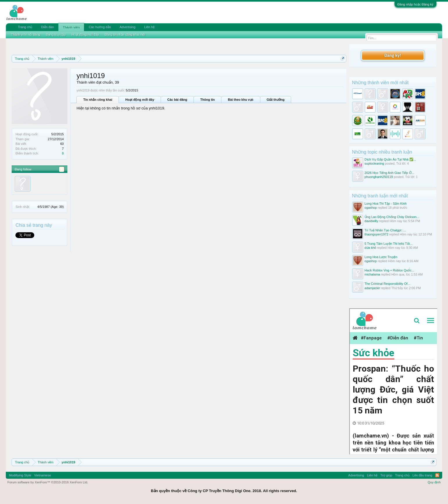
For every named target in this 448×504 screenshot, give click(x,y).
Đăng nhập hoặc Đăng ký (415, 4)
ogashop (371, 208)
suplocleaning (374, 163)
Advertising (128, 27)
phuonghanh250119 (379, 177)
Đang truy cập (56, 35)
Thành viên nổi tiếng (26, 35)
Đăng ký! (393, 55)
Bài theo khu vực (241, 100)
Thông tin (207, 100)
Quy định (434, 482)
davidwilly (371, 221)
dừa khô (370, 248)
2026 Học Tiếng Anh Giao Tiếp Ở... (389, 173)
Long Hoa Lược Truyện (381, 257)
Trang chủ (25, 27)
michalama (372, 274)
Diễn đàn (47, 27)
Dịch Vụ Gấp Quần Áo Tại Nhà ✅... (390, 159)
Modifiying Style (20, 475)
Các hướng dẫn (100, 27)
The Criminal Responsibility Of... (387, 284)
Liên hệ (149, 27)
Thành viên (71, 27)
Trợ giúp (386, 475)
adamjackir (372, 288)
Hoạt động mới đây (140, 100)
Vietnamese (42, 475)
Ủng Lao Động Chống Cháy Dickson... (392, 217)
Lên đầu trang (422, 475)
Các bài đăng (177, 100)
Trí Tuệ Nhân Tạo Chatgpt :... (385, 230)
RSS (437, 475)
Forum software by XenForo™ (48, 482)
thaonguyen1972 (377, 234)
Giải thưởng (276, 100)
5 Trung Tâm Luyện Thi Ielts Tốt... (389, 244)
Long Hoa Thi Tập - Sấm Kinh (386, 204)
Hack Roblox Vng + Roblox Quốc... (389, 270)
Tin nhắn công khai (98, 100)
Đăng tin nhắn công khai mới (125, 35)
